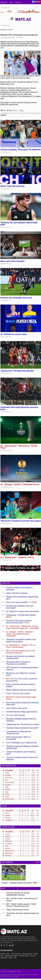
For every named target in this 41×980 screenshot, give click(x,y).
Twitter (33, 2)
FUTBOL (10, 30)
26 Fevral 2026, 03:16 (7, 451)
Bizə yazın (18, 2)
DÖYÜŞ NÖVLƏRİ (27, 954)
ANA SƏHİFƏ (4, 30)
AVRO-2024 (4, 958)
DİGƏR (11, 958)
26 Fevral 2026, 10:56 (7, 227)
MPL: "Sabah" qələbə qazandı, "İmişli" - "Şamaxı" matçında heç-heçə (22, 905)
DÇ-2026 (33, 956)
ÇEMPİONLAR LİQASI (11, 956)
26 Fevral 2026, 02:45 (7, 523)
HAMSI (37, 862)
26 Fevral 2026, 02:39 (7, 560)
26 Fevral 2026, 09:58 (7, 337)
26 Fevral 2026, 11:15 (7, 189)
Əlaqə (11, 2)
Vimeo (10, 945)
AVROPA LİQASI (24, 956)
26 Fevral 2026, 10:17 (7, 300)
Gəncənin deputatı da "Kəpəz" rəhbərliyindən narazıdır (18, 894)
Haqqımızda (4, 2)
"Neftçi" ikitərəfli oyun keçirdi (17, 910)
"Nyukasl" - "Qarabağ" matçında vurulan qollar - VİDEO (19, 883)
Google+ (37, 2)
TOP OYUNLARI (16, 954)
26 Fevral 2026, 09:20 (7, 412)
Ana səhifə (4, 971)
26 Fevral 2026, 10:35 (7, 264)
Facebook (35, 2)
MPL (8, 954)
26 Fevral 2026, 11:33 (7, 152)
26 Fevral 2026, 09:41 (7, 373)
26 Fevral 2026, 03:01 (7, 487)
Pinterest (40, 2)
